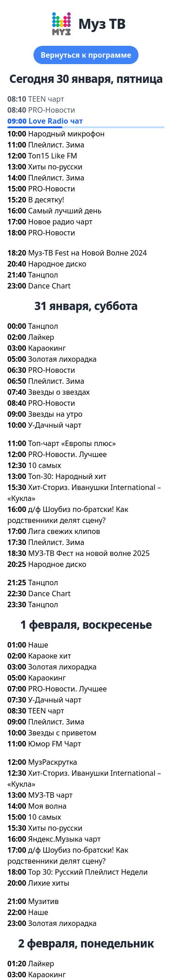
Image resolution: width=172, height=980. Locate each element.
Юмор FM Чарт (54, 744)
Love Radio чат (55, 121)
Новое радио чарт (60, 222)
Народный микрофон (66, 134)
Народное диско (57, 264)
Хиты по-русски (55, 167)
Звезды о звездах (59, 392)
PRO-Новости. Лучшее (67, 454)
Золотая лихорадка (62, 359)
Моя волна (47, 806)
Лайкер (41, 337)
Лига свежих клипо (64, 531)
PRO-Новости (51, 110)
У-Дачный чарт (55, 425)
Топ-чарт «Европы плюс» (72, 443)
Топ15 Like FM (53, 156)
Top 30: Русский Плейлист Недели (88, 872)
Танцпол (43, 275)
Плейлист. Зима (56, 145)
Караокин (47, 348)
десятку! (46, 200)
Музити (43, 901)
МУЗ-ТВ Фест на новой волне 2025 (89, 553)
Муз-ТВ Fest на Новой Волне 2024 (87, 253)
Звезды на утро (55, 414)
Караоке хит (50, 656)
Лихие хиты (49, 883)
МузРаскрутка (53, 762)
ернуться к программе (86, 55)
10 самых (44, 465)
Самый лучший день (65, 211)
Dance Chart (49, 286)
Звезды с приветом (62, 733)
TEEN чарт (46, 99)
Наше (38, 645)
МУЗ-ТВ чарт (50, 795)
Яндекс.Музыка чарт (64, 839)
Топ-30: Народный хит (67, 476)
